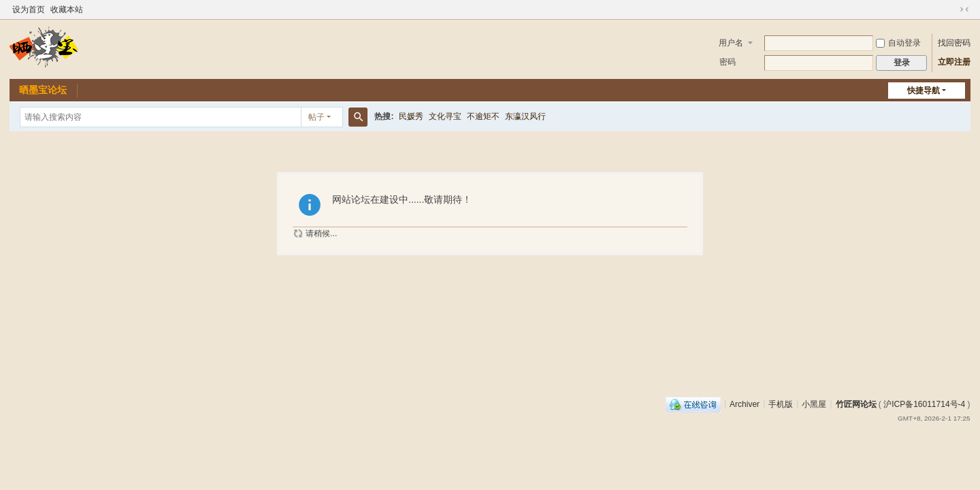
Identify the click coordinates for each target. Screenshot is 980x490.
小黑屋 (814, 404)
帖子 (316, 117)
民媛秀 (411, 116)
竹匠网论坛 (856, 404)
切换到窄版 (964, 10)
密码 (728, 62)
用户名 (731, 43)
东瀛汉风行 (525, 116)
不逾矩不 (483, 116)
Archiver (745, 404)
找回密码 (954, 43)
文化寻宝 (445, 116)
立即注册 (954, 62)
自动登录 (898, 43)
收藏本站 (67, 10)
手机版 (781, 404)
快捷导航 (924, 91)
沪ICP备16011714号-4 (924, 404)
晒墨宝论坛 (43, 90)
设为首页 (29, 10)
